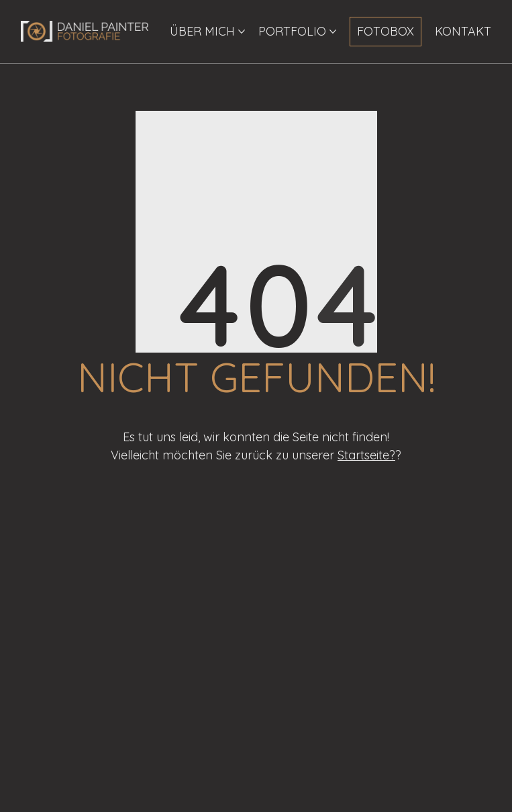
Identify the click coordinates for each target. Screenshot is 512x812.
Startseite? (366, 455)
